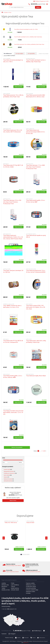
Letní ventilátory (15, 585)
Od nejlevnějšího (19, 54)
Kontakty (28, 593)
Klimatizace (4, 586)
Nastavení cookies (31, 591)
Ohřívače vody (5, 585)
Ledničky (4, 583)
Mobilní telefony (15, 588)
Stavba (6, 477)
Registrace (43, 1)
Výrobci (6, 12)
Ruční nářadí (8, 475)
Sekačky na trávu (6, 590)
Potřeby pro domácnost (10, 473)
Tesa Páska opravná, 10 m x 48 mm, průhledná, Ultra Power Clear (29, 44)
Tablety (3, 588)
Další (44, 451)
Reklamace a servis (31, 585)
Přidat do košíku (18, 87)
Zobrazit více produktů (17, 447)
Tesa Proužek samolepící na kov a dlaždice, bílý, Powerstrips (28, 37)
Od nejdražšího (31, 54)
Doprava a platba (30, 583)
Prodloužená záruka (31, 586)
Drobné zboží (8, 469)
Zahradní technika (9, 481)
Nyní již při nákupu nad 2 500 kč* (14, 565)
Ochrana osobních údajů (32, 590)
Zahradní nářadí (15, 590)
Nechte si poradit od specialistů (33, 572)
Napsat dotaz (13, 500)
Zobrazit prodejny (6, 606)
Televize (13, 586)
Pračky (13, 583)
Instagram (12, 634)
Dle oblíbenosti (8, 54)
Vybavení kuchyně (9, 479)
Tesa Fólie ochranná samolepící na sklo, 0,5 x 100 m (26, 29)
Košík (47, 1)
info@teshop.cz (37, 631)
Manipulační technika (9, 471)
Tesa (10, 12)
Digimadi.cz (26, 643)
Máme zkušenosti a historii (12, 572)
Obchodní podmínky (31, 588)
